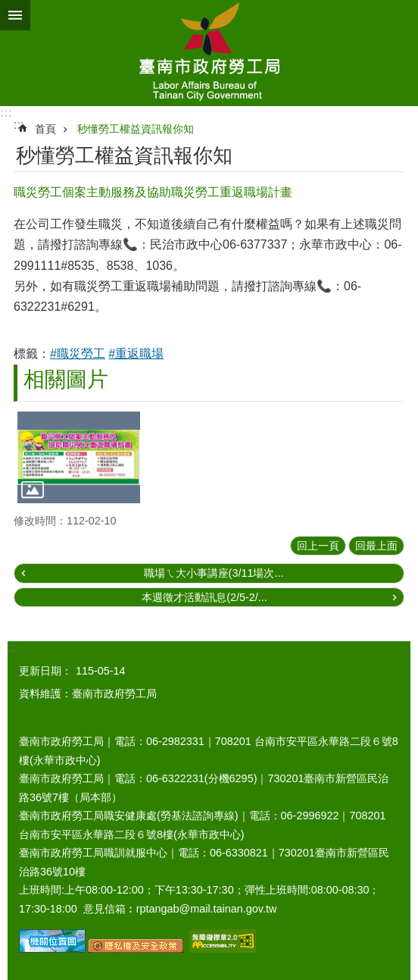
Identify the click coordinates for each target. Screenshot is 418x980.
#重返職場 (136, 354)
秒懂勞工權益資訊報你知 (136, 129)
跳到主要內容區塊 (8, 8)
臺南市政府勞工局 (209, 53)
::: (6, 113)
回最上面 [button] (376, 546)
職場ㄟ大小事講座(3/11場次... (214, 573)
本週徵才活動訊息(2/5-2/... (204, 597)
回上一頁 (318, 546)
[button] (79, 457)
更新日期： (45, 671)
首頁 (45, 129)
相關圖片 (66, 379)
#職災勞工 (78, 354)
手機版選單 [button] (15, 15)
